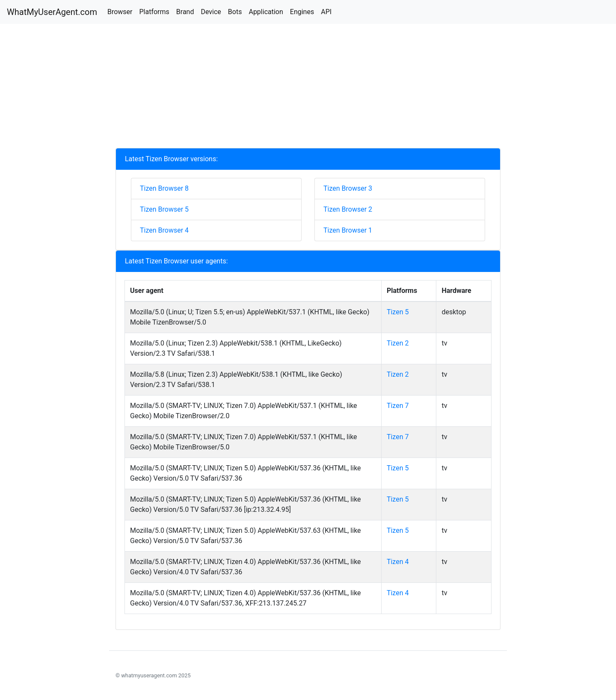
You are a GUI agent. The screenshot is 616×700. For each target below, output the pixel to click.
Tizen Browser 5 (164, 209)
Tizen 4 (398, 562)
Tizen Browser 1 (348, 230)
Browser (120, 12)
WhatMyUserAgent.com (52, 12)
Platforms (154, 12)
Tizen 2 (398, 343)
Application (266, 12)
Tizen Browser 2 (348, 209)
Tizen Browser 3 (348, 188)
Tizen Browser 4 (164, 230)
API (326, 12)
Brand (185, 12)
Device (211, 12)
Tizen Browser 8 (164, 188)
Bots (235, 12)
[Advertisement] (308, 88)
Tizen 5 (398, 312)
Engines (302, 12)
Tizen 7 (398, 406)
